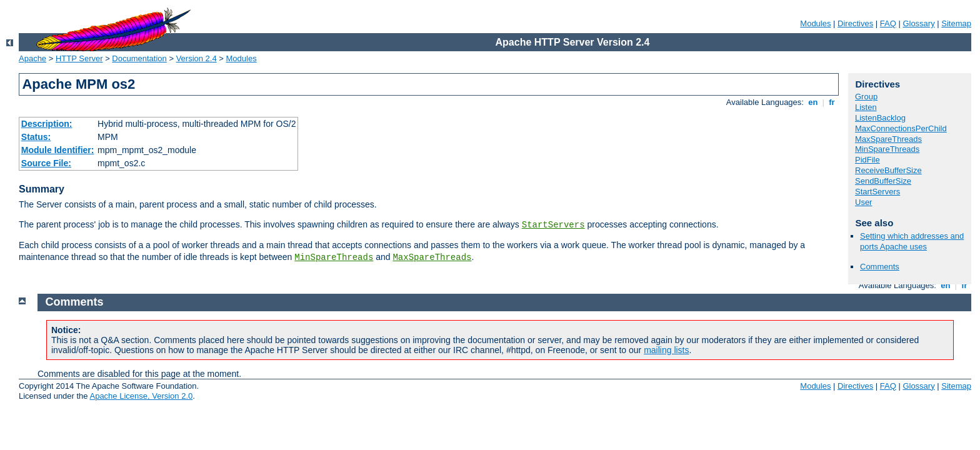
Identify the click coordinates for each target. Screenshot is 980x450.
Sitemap (956, 23)
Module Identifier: (58, 150)
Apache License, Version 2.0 (141, 396)
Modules (815, 23)
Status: (36, 137)
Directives (855, 23)
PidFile (867, 160)
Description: (47, 124)
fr (832, 102)
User (863, 202)
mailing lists (666, 350)
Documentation (139, 58)
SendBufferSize (883, 181)
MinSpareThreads (334, 257)
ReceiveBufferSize (888, 170)
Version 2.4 (197, 58)
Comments (880, 267)
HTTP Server (79, 58)
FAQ (888, 23)
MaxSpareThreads (432, 257)
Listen (866, 107)
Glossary (918, 23)
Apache (32, 58)
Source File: (46, 163)
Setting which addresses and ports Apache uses (912, 241)
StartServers (553, 225)
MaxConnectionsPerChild (901, 128)
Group (866, 97)
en (813, 102)
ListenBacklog (880, 118)
